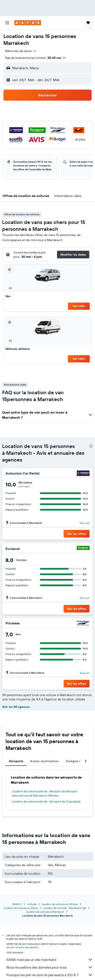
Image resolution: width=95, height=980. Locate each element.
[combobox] (21, 51)
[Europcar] (83, 548)
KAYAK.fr (17, 904)
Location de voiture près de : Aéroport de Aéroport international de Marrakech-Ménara (45, 793)
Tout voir (85, 523)
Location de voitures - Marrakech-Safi (65, 908)
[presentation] (91, 446)
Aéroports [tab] (16, 761)
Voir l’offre (79, 306)
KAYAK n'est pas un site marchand (50, 960)
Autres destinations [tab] (44, 761)
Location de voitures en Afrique (60, 904)
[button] (7, 23)
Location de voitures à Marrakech (45, 912)
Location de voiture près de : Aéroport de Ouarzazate (46, 801)
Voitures (32, 904)
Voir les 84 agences (16, 707)
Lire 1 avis (24, 486)
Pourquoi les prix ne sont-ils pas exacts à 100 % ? (50, 975)
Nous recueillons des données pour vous (50, 967)
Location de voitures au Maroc (21, 908)
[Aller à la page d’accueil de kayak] (28, 23)
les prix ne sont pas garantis (22, 947)
